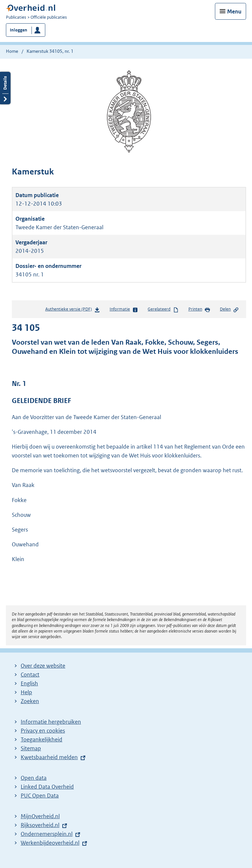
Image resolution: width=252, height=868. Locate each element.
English (29, 683)
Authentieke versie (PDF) (73, 310)
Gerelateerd (163, 310)
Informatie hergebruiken (51, 722)
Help (26, 692)
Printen (199, 310)
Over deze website (43, 666)
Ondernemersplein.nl (47, 834)
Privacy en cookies (43, 731)
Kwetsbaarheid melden (49, 757)
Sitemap (31, 748)
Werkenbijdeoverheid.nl (50, 843)
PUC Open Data (40, 796)
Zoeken (30, 701)
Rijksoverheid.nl (40, 825)
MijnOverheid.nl (40, 816)
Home (12, 51)
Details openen (5, 88)
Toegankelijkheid (42, 739)
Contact (30, 675)
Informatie (124, 310)
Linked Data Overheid (47, 787)
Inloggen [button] (19, 30)
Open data (34, 778)
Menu (234, 11)
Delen (229, 310)
